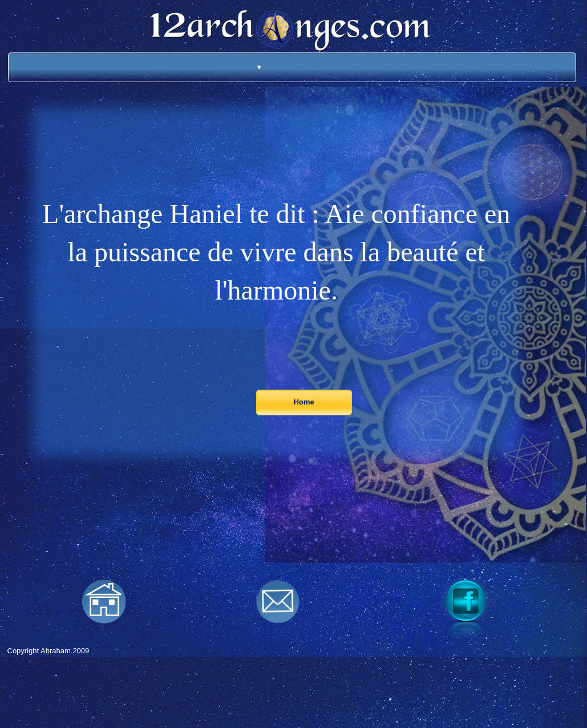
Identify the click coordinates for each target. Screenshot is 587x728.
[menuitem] (244, 67)
